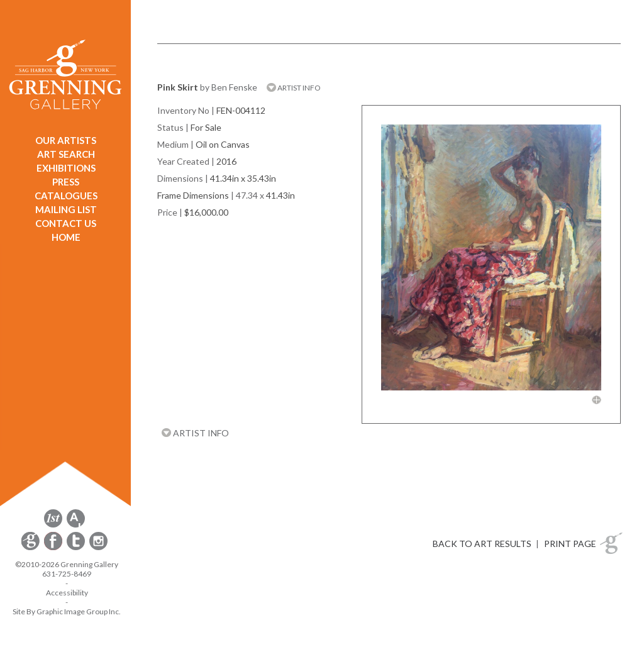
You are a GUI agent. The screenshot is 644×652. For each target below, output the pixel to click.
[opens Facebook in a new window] (54, 548)
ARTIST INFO (294, 88)
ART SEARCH (66, 154)
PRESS (66, 182)
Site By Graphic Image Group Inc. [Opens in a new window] (67, 611)
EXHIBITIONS (66, 168)
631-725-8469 (67, 574)
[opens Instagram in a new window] (98, 548)
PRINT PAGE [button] (570, 544)
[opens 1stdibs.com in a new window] (53, 525)
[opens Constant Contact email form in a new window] (31, 548)
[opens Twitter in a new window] (77, 548)
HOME (66, 237)
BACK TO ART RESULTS (482, 544)
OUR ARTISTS (66, 140)
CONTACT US (66, 223)
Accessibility (67, 593)
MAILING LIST (66, 209)
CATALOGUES (66, 196)
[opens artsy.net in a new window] (76, 525)
